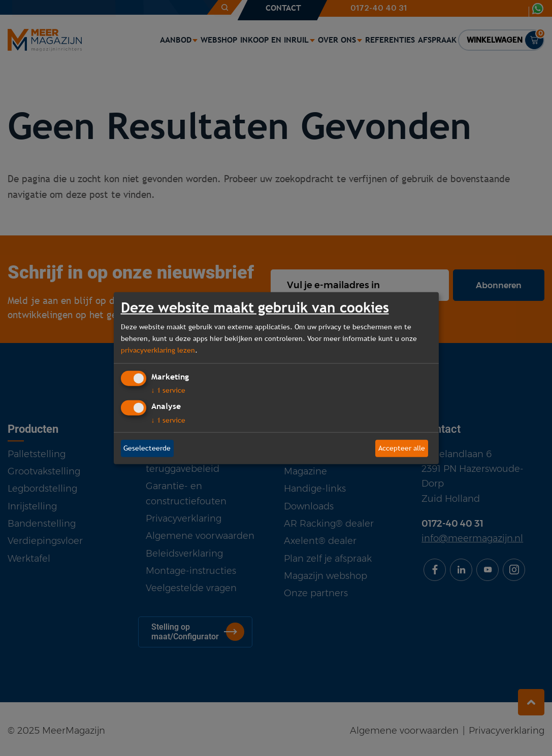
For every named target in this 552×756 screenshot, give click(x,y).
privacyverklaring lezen (158, 350)
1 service (168, 390)
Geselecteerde (147, 448)
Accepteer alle (402, 448)
